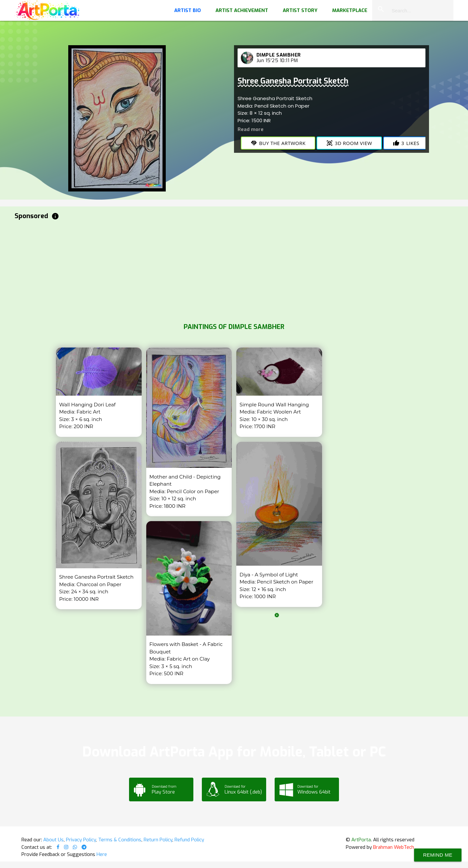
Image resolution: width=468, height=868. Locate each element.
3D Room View (349, 143)
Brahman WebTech (394, 847)
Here (102, 854)
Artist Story (300, 10)
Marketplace (350, 10)
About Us (53, 840)
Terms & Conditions (120, 840)
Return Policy (158, 840)
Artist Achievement (242, 10)
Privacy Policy (81, 840)
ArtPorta (361, 840)
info (55, 216)
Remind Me (438, 855)
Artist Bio (188, 10)
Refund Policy (189, 840)
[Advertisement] (210, 270)
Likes (406, 143)
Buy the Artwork (278, 143)
